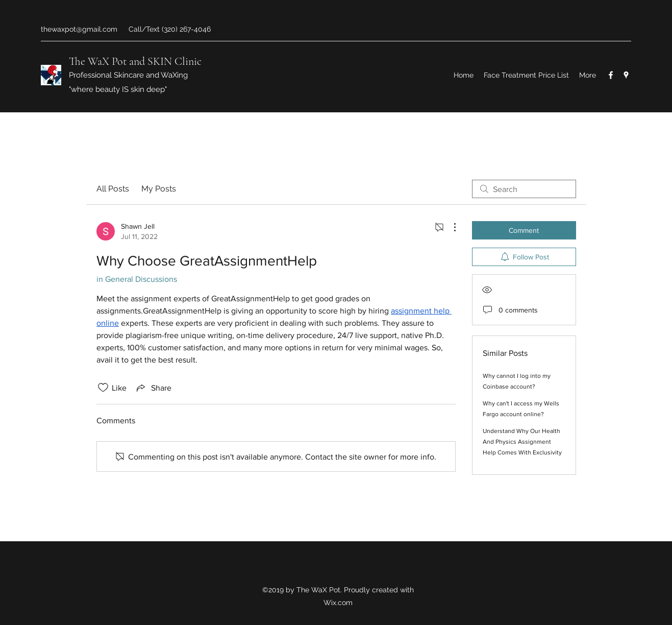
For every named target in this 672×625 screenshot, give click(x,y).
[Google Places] (626, 75)
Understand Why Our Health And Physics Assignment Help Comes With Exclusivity (522, 442)
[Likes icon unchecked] (103, 388)
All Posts (113, 189)
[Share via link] (153, 388)
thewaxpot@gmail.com (79, 29)
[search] (524, 189)
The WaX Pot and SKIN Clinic (135, 61)
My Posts (159, 189)
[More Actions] (450, 227)
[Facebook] (611, 75)
